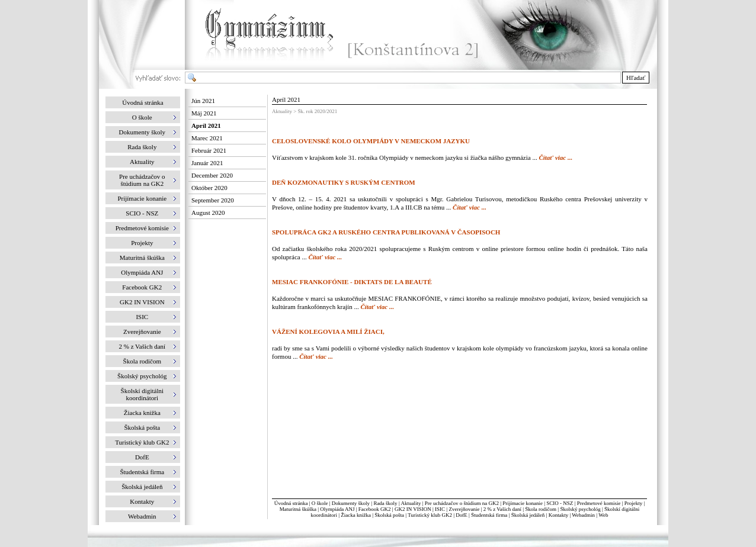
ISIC (440, 509)
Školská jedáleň (528, 515)
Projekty (634, 503)
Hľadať (636, 78)
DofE (462, 515)
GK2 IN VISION (413, 509)
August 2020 (208, 213)
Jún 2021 (203, 101)
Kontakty (559, 515)
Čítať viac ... (555, 157)
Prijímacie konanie (523, 503)
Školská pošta (389, 515)
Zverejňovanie (464, 509)
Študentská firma (489, 515)
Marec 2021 (207, 138)
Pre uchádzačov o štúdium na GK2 (462, 503)
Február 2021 (209, 150)
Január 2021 (207, 163)
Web (603, 515)
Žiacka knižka (356, 515)
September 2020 (213, 200)
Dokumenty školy (351, 503)
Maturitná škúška (298, 509)
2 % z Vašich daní (502, 509)
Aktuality (411, 503)
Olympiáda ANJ (337, 509)
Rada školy (385, 503)
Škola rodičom (541, 509)
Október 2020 (209, 188)
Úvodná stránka (142, 102)
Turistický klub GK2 (430, 515)
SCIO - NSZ (560, 503)
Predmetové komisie (600, 503)
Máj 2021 (204, 113)
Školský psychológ (580, 509)
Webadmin (583, 515)
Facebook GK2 (375, 509)
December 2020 (212, 175)
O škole (320, 503)
